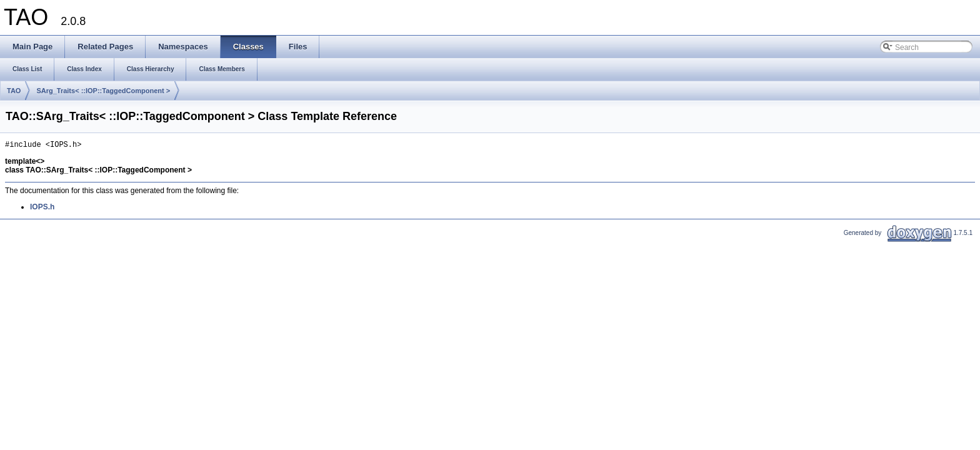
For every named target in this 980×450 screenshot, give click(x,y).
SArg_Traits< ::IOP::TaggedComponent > (103, 91)
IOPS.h (42, 209)
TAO (14, 91)
